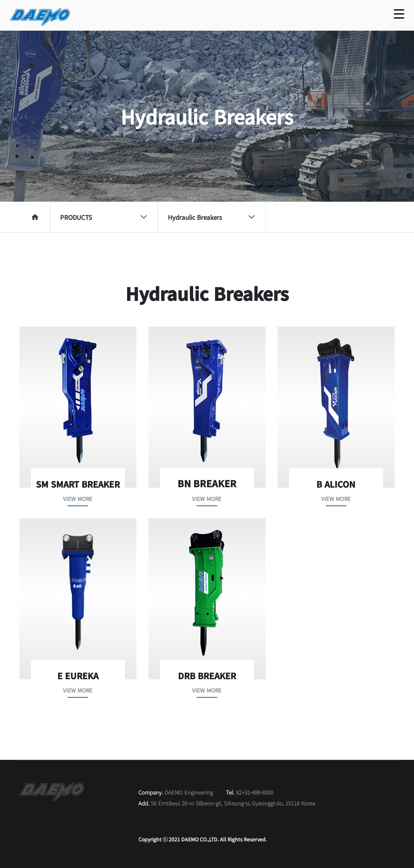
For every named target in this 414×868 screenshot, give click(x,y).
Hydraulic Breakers (212, 217)
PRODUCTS (104, 217)
